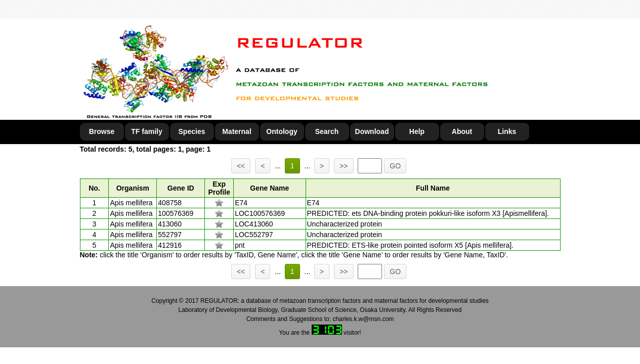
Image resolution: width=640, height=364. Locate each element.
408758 (170, 203)
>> (344, 166)
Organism (133, 188)
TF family (146, 131)
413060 (170, 224)
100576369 (176, 213)
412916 (170, 245)
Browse (102, 131)
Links (507, 131)
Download (372, 131)
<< (241, 166)
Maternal (237, 131)
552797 (170, 235)
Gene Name (269, 188)
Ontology (282, 131)
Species (192, 131)
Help (417, 131)
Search (327, 131)
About (462, 131)
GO (395, 166)
